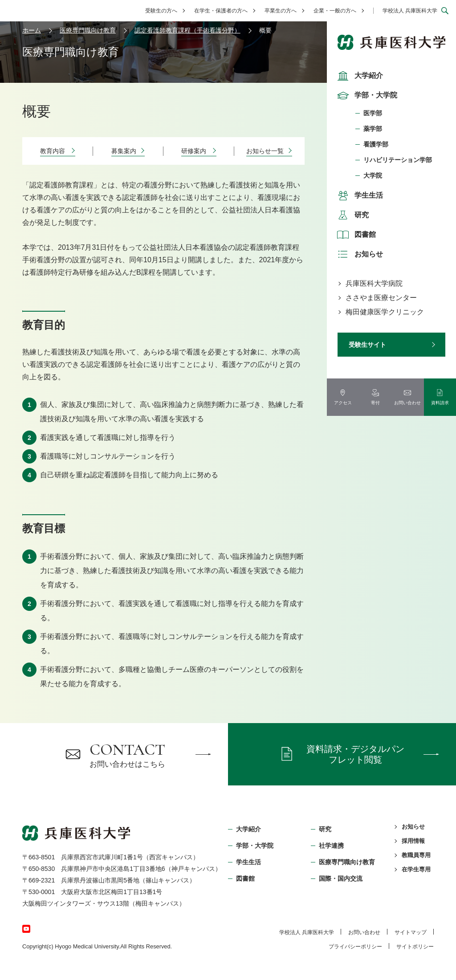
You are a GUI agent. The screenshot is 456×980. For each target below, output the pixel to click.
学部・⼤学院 (255, 846)
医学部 (373, 113)
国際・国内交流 (341, 878)
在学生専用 (416, 869)
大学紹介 (359, 76)
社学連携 (331, 846)
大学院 (373, 175)
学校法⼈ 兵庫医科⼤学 (307, 932)
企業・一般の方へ (335, 11)
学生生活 (359, 195)
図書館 (355, 235)
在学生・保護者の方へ (221, 11)
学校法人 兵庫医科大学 (410, 11)
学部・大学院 (366, 95)
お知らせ (359, 254)
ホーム (32, 30)
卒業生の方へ (281, 11)
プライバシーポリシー (355, 947)
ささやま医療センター (381, 298)
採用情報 (413, 841)
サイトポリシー (415, 947)
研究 (352, 215)
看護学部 (376, 144)
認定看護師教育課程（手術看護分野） (187, 30)
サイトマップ (411, 932)
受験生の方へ (161, 11)
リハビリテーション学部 (398, 160)
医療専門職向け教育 (88, 30)
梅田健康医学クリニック (385, 312)
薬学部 (373, 129)
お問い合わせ (364, 932)
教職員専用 (416, 855)
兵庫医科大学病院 (374, 283)
